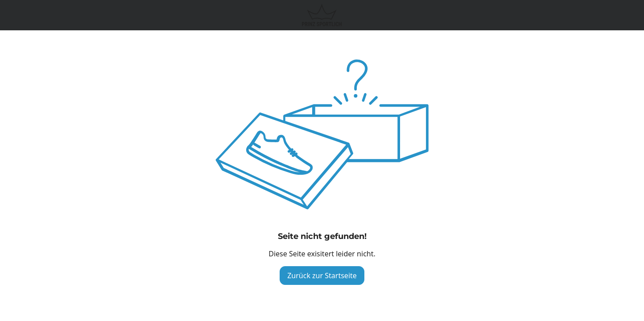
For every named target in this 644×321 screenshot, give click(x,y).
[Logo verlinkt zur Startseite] (322, 15)
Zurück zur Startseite (322, 276)
